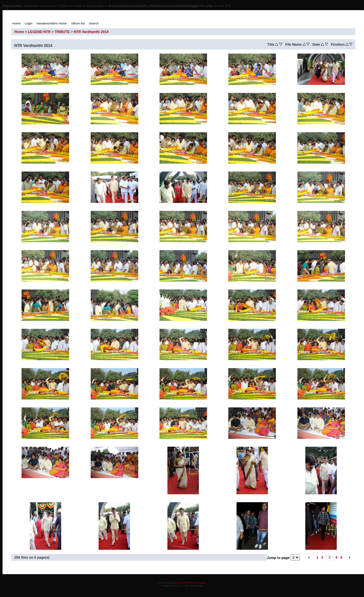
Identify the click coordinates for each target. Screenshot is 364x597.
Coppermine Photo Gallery (190, 583)
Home (19, 32)
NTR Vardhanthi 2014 (91, 32)
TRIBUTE (62, 32)
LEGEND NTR (39, 32)
